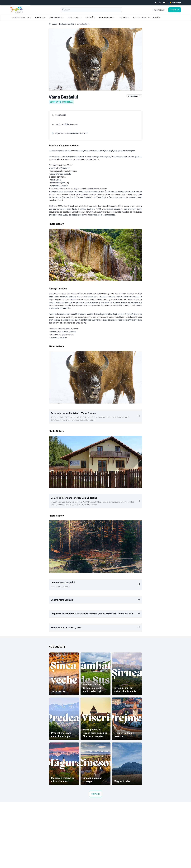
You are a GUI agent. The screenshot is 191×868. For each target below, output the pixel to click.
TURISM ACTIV (107, 17)
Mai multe (96, 794)
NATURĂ (90, 17)
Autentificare (159, 10)
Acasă (54, 24)
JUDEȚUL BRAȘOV (21, 17)
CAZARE (124, 17)
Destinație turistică (67, 24)
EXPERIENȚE (57, 17)
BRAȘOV (40, 17)
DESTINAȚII (74, 17)
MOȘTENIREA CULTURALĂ (147, 17)
